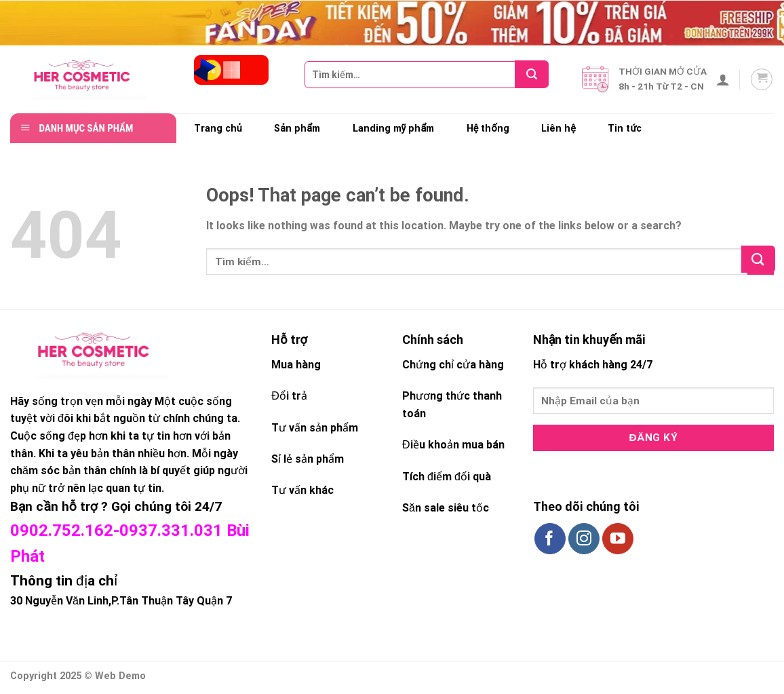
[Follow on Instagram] (584, 539)
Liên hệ (558, 129)
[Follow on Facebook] (550, 539)
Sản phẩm (297, 129)
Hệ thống (488, 129)
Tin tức (625, 129)
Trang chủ (218, 129)
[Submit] (536, 74)
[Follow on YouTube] (618, 539)
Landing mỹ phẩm (394, 129)
